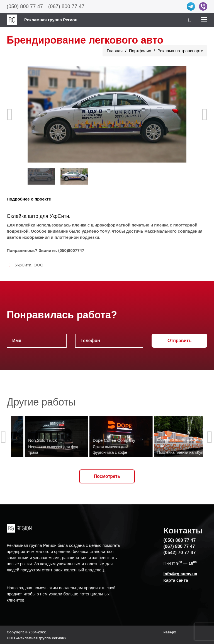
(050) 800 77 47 (25, 6)
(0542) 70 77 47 (180, 553)
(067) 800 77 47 (66, 6)
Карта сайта (176, 580)
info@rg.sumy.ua (180, 574)
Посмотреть (107, 476)
